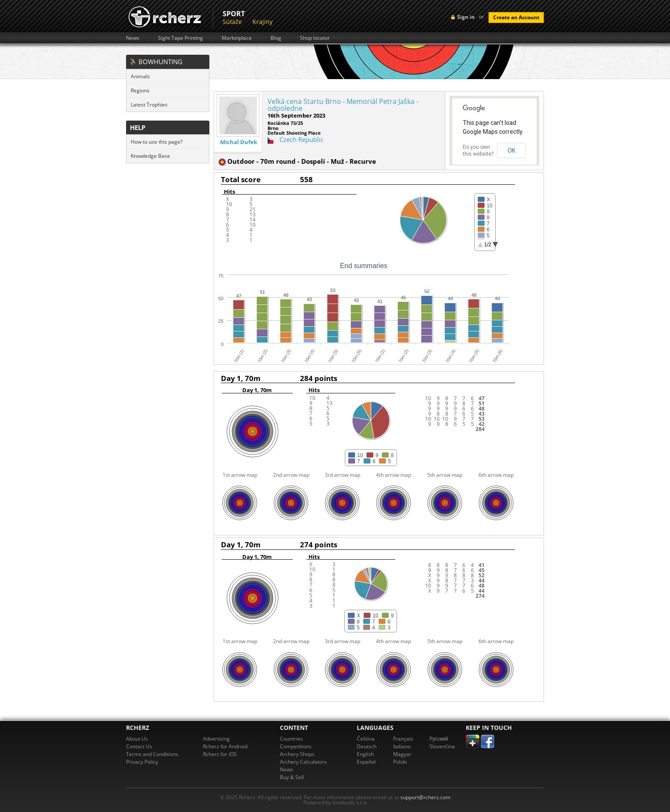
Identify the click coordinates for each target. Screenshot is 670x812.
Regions (140, 90)
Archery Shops (297, 754)
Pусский (439, 739)
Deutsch (367, 746)
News (133, 38)
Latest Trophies (149, 105)
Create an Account (516, 17)
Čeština (366, 739)
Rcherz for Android (225, 746)
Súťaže (232, 22)
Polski (400, 762)
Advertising (216, 739)
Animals (140, 76)
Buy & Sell (292, 777)
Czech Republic (301, 139)
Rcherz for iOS (220, 754)
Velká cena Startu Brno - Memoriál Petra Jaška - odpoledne (343, 105)
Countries (291, 739)
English (365, 754)
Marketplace (237, 38)
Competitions (296, 746)
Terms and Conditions (152, 754)
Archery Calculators (303, 762)
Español (366, 762)
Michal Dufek (239, 142)
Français (403, 739)
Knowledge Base (150, 156)
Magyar (402, 754)
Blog (276, 38)
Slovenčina (442, 746)
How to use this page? (157, 142)
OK (511, 151)
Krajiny (263, 22)
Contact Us (139, 746)
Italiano (402, 746)
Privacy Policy (142, 762)
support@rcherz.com (425, 797)
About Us (137, 739)
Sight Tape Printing (181, 38)
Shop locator (315, 38)
